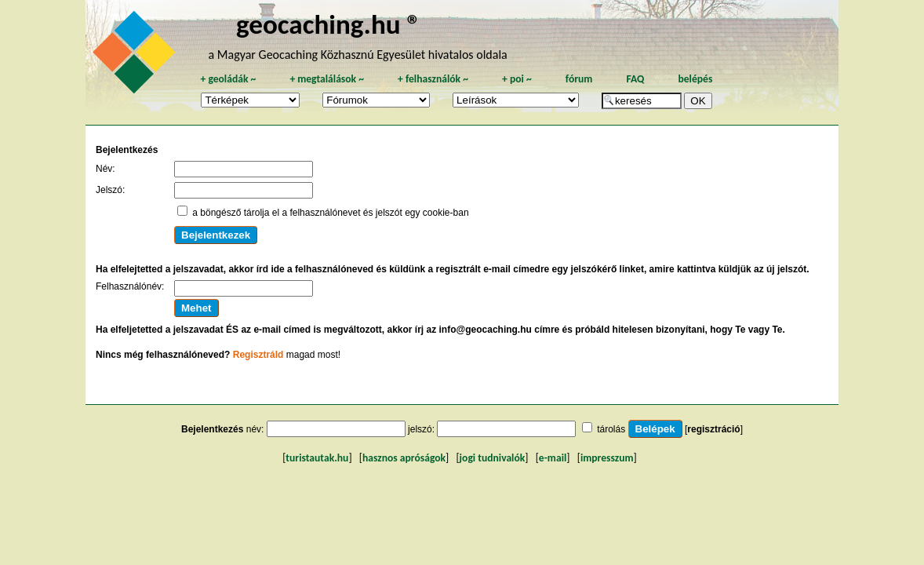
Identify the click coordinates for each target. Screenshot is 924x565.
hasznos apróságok (404, 458)
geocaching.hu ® (329, 24)
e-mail (553, 458)
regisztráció (713, 429)
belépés (695, 79)
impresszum (607, 458)
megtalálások (327, 79)
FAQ (635, 79)
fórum (579, 79)
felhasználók (433, 79)
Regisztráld (258, 355)
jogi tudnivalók (493, 458)
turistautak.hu (317, 458)
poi (517, 79)
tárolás (611, 429)
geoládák (228, 79)
